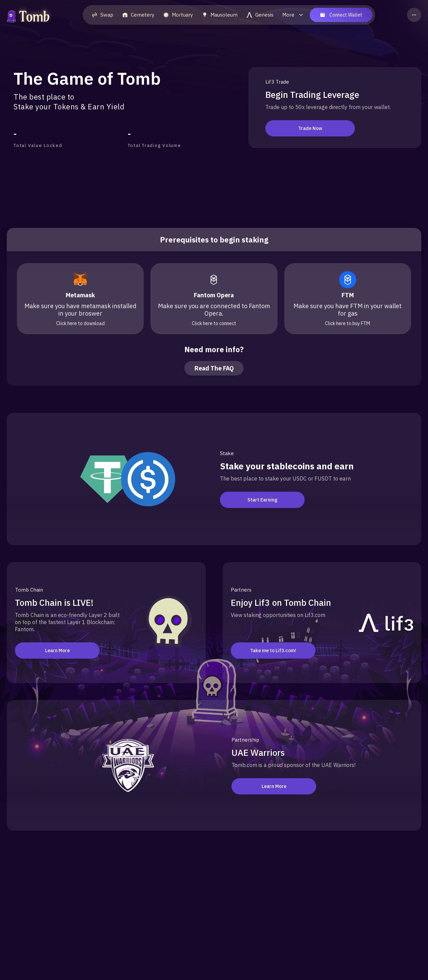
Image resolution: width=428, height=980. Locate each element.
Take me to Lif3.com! (273, 651)
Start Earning (262, 500)
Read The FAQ (214, 368)
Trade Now (308, 128)
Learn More (57, 651)
